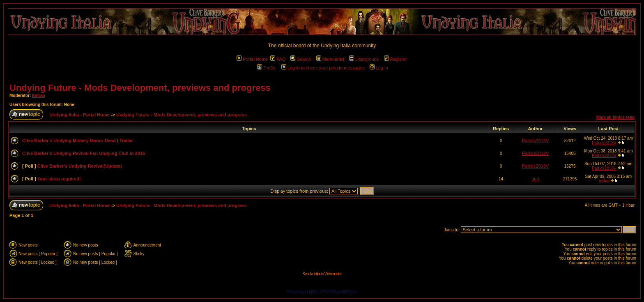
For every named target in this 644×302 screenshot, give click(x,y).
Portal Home (252, 59)
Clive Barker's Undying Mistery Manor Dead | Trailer (78, 141)
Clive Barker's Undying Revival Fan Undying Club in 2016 (84, 153)
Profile (267, 68)
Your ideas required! (59, 179)
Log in (379, 68)
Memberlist (330, 59)
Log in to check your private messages (323, 68)
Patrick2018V (535, 141)
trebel (604, 181)
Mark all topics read (615, 117)
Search (301, 59)
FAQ (278, 59)
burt (535, 179)
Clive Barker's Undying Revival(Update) (80, 166)
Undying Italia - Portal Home (79, 115)
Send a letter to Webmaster (322, 274)
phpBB (310, 292)
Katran (39, 96)
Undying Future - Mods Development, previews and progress (140, 88)
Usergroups (364, 59)
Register (396, 59)
